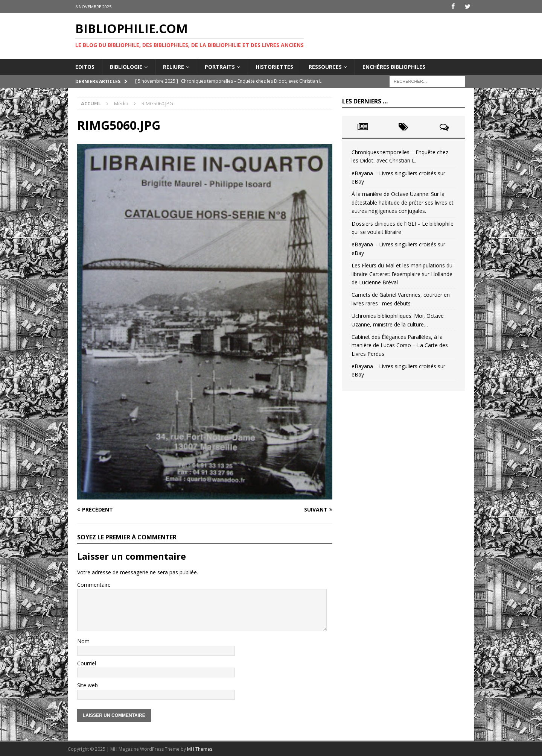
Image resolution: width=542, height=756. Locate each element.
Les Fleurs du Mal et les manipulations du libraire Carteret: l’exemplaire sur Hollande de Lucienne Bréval (402, 274)
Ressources (325, 66)
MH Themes (200, 749)
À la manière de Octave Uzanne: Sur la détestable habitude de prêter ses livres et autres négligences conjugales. (403, 202)
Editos (85, 66)
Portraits (220, 66)
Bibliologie (126, 66)
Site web (88, 685)
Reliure (174, 66)
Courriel (87, 663)
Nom (83, 641)
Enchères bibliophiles (394, 66)
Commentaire (94, 584)
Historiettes (274, 66)
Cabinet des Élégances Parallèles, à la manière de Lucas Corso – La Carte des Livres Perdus (400, 345)
